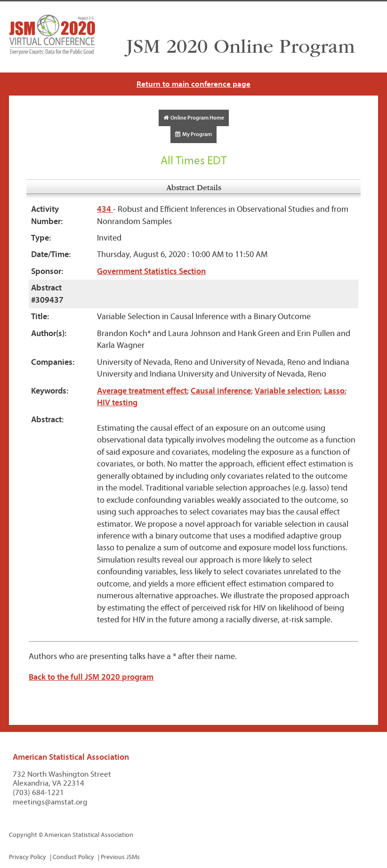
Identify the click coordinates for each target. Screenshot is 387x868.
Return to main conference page (193, 84)
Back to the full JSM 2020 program (91, 677)
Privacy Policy (28, 857)
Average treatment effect (142, 391)
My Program (193, 134)
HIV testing (117, 403)
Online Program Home (194, 118)
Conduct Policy (73, 857)
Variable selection (287, 391)
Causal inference (221, 391)
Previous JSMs (120, 857)
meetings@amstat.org (50, 802)
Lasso (334, 391)
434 (105, 209)
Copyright (23, 835)
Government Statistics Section (151, 271)
